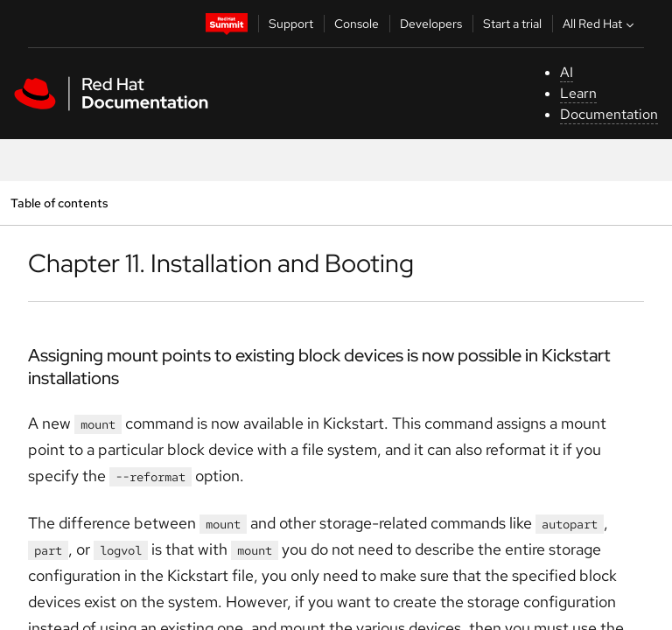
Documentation (609, 114)
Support (291, 24)
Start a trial (512, 24)
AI (567, 72)
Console (357, 24)
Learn (578, 93)
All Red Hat (600, 24)
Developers (431, 24)
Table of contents (59, 203)
